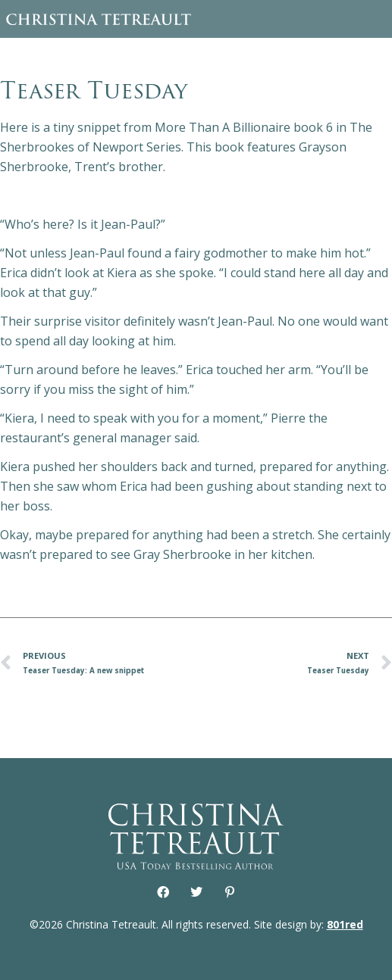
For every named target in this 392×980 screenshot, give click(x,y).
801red (345, 924)
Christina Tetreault (99, 19)
